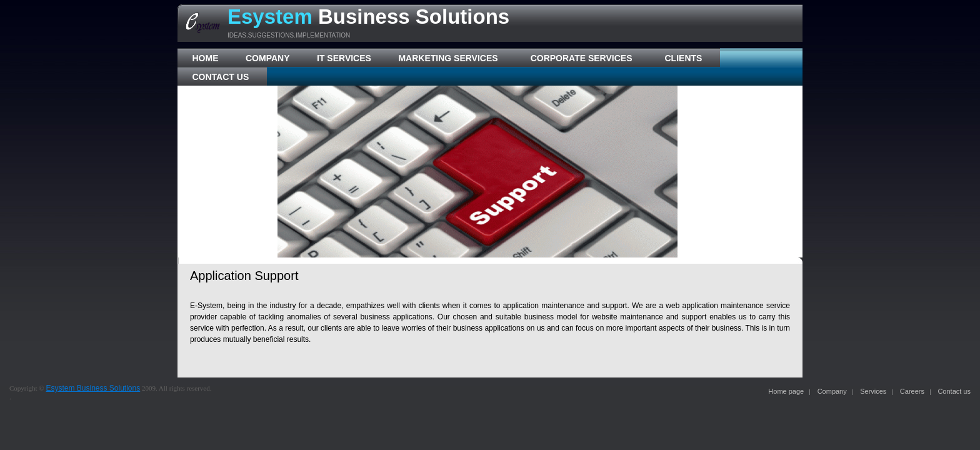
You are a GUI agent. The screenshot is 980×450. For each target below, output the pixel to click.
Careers (912, 391)
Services (873, 391)
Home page (786, 391)
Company (832, 391)
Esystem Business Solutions (93, 388)
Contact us (954, 391)
